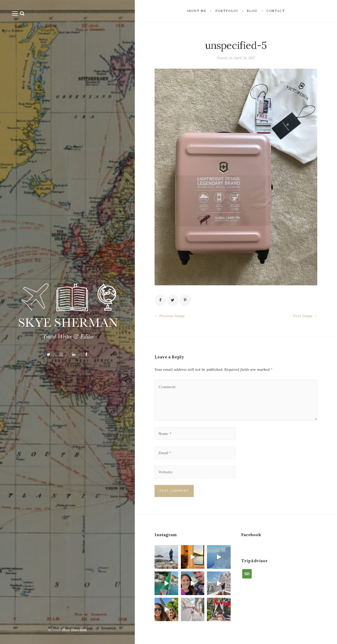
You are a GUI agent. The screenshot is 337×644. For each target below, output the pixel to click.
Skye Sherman (74, 630)
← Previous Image (170, 316)
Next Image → (305, 316)
